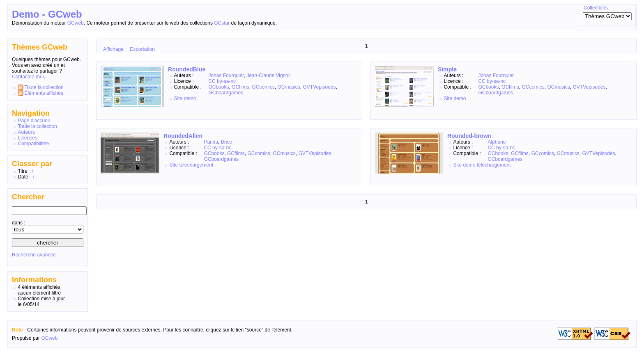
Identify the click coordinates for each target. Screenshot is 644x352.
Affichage (113, 49)
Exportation (142, 49)
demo (190, 98)
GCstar (222, 23)
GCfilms (240, 87)
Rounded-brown (469, 136)
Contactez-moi (28, 77)
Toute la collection (44, 87)
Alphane (497, 142)
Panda (211, 142)
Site (178, 98)
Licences (27, 138)
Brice (227, 142)
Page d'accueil (34, 121)
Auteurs (26, 132)
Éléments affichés (44, 93)
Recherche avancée (34, 255)
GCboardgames (226, 93)
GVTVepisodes (319, 87)
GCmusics (289, 87)
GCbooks (218, 87)
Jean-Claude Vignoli (268, 75)
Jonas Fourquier (226, 75)
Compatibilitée (33, 144)
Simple (447, 69)
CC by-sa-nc (222, 81)
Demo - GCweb (47, 14)
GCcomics (263, 87)
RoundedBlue (187, 69)
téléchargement (196, 165)
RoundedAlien (183, 136)
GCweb (76, 23)
